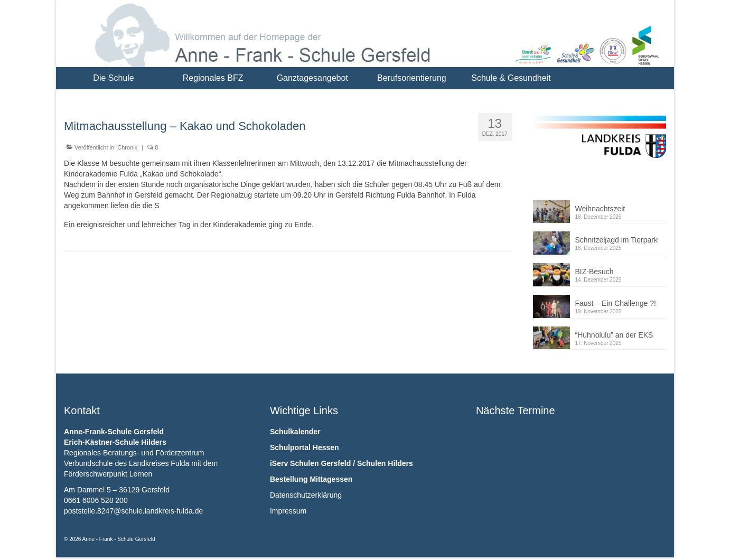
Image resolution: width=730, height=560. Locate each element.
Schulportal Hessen (305, 447)
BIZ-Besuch (595, 272)
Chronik (127, 147)
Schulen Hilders (385, 463)
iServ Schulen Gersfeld (310, 463)
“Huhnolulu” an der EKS (614, 335)
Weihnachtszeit (600, 209)
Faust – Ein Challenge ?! (616, 303)
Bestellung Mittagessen (311, 479)
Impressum (288, 511)
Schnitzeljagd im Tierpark (616, 240)
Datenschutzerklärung (306, 495)
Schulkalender (295, 432)
